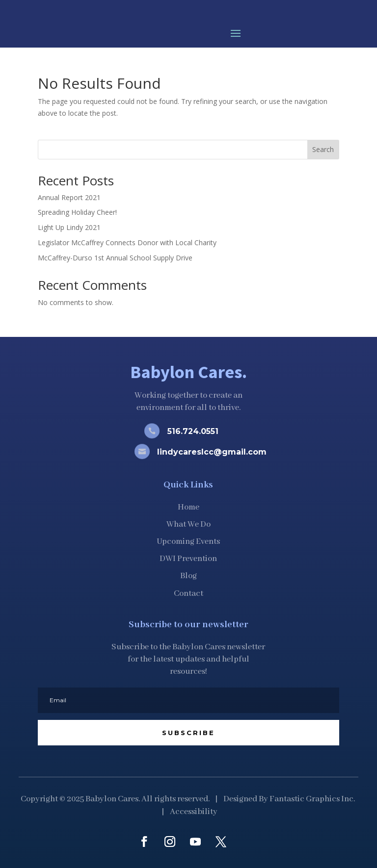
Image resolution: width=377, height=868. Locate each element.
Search (323, 149)
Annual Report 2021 (69, 197)
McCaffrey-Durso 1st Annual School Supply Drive (115, 258)
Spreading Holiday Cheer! (77, 212)
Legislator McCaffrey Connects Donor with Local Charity (127, 243)
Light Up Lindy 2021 (69, 227)
